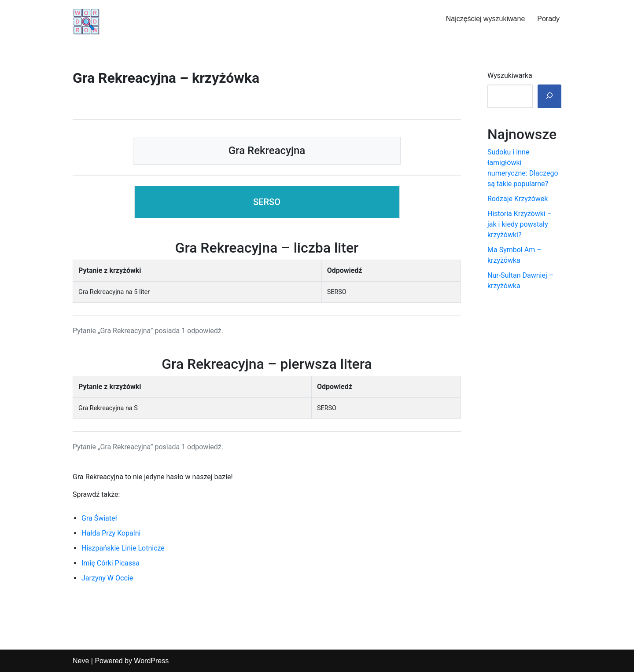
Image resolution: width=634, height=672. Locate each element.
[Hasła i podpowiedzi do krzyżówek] (87, 22)
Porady (548, 19)
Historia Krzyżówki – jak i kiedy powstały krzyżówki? (520, 224)
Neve (81, 661)
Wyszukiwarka (510, 75)
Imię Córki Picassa (111, 563)
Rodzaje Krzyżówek (518, 199)
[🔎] (549, 96)
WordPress (151, 661)
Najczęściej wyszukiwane (486, 19)
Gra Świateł (99, 518)
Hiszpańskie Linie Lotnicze (123, 548)
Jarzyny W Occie (107, 578)
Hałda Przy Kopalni (111, 533)
